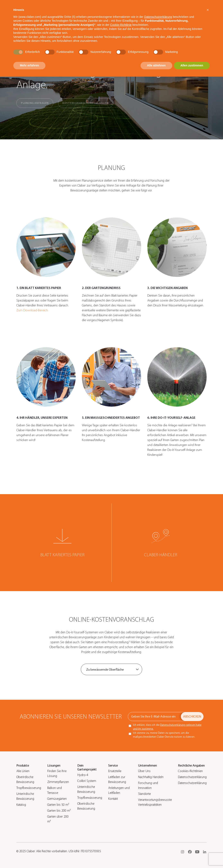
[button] (208, 10)
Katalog (21, 805)
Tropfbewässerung (29, 788)
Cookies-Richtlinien (190, 771)
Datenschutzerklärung (192, 777)
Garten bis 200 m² (59, 811)
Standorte (144, 794)
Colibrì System (87, 781)
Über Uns (144, 771)
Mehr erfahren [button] (29, 65)
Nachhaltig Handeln (151, 777)
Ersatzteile (115, 771)
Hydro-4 (83, 775)
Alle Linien (23, 771)
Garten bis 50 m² (58, 805)
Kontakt (113, 799)
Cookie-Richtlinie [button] (121, 25)
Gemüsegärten (57, 799)
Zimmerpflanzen (58, 782)
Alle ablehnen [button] (156, 65)
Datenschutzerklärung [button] (158, 17)
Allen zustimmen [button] (192, 65)
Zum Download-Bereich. (32, 310)
